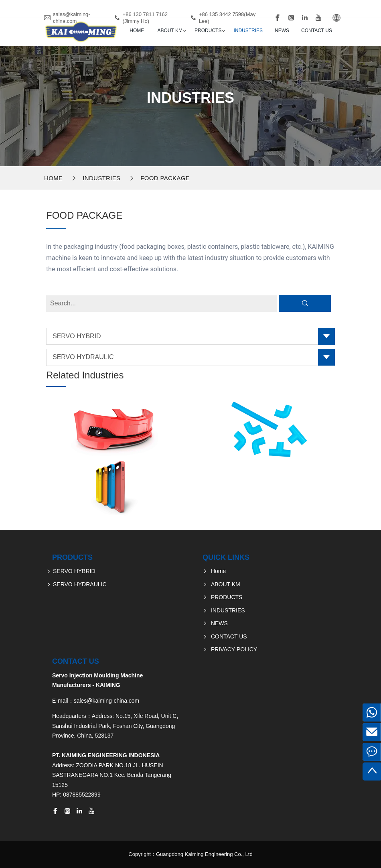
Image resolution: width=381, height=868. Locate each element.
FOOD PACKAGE (165, 178)
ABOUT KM (170, 30)
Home (137, 30)
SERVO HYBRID (77, 336)
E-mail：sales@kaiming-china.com (96, 701)
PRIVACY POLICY (234, 649)
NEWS (282, 30)
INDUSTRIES (248, 30)
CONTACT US (317, 30)
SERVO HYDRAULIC (83, 357)
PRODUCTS (208, 30)
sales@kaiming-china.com (72, 18)
